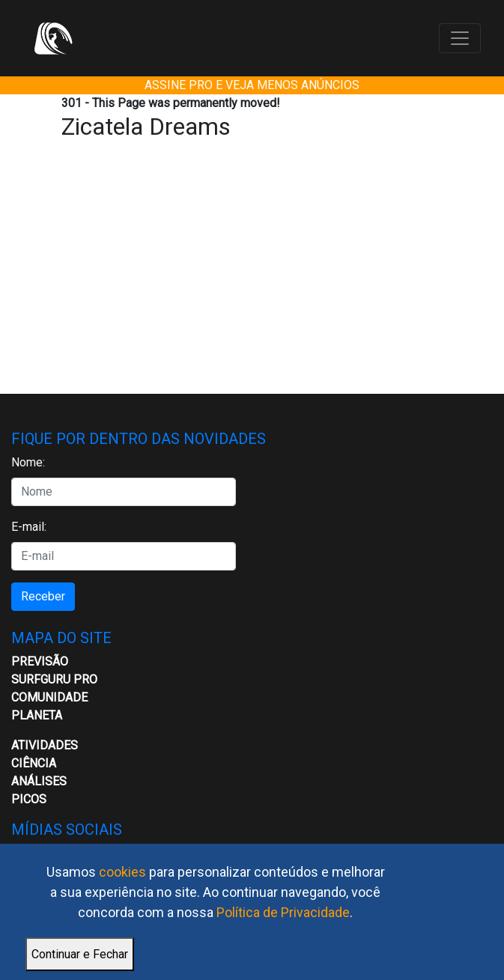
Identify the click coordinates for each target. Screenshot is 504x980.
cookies (122, 872)
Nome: (28, 462)
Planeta (37, 715)
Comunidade (49, 697)
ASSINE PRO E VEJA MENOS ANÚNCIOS (252, 85)
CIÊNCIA (34, 763)
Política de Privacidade (283, 912)
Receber (43, 596)
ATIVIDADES (45, 745)
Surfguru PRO (54, 679)
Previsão (40, 661)
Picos (29, 799)
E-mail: (29, 527)
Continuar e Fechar (80, 954)
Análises (39, 781)
